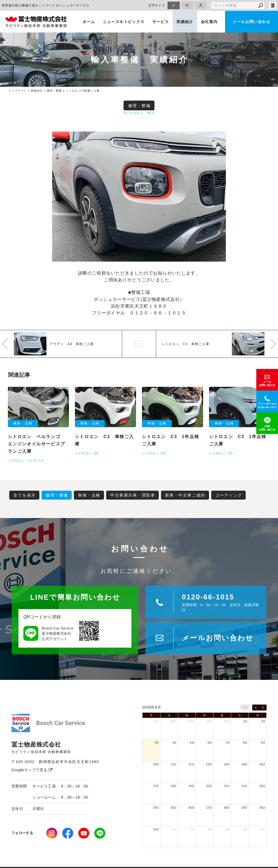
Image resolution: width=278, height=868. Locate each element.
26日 (191, 808)
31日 (227, 721)
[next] (263, 708)
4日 (175, 743)
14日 (227, 764)
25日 (174, 808)
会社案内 (209, 22)
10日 (156, 764)
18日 (174, 786)
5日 (192, 743)
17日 (156, 786)
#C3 (151, 113)
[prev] (256, 708)
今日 (245, 707)
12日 (191, 764)
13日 (209, 764)
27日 (156, 721)
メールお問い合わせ (252, 22)
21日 (227, 786)
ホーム (89, 22)
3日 (157, 743)
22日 (244, 786)
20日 (209, 786)
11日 (174, 764)
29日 (191, 721)
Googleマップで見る (32, 770)
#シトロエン (134, 113)
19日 (191, 786)
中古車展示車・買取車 (133, 495)
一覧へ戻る (139, 344)
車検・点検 (89, 495)
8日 (245, 743)
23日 (262, 786)
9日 (263, 743)
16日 (262, 764)
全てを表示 (25, 495)
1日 (245, 721)
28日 (174, 721)
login (273, 5)
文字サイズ (157, 5)
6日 (210, 743)
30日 (209, 721)
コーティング (229, 495)
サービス (161, 22)
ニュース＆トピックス (124, 22)
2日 (263, 721)
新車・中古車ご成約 (185, 495)
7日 (228, 743)
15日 (244, 764)
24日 (156, 808)
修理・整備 (139, 106)
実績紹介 (185, 22)
